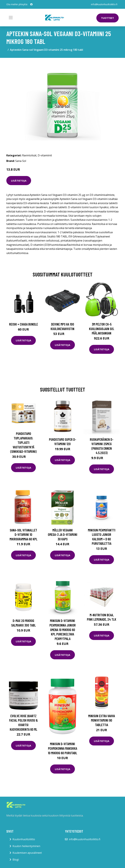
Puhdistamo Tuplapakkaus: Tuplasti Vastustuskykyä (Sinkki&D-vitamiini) (23, 442)
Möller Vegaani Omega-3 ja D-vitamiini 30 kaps (63, 535)
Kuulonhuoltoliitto (24, 839)
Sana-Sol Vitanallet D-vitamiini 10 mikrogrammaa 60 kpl (24, 535)
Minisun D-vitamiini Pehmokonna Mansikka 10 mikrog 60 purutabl (62, 748)
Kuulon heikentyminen (26, 846)
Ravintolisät (29, 155)
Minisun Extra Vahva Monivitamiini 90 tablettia (102, 720)
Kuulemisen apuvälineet (27, 853)
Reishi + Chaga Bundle (24, 324)
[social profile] (31, 4)
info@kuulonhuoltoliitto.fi (104, 4)
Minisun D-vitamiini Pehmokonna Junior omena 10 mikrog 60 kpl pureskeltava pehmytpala (63, 630)
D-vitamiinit (45, 155)
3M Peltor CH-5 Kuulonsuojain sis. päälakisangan (102, 329)
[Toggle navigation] (11, 18)
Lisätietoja (19, 181)
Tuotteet (108, 18)
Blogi (16, 860)
